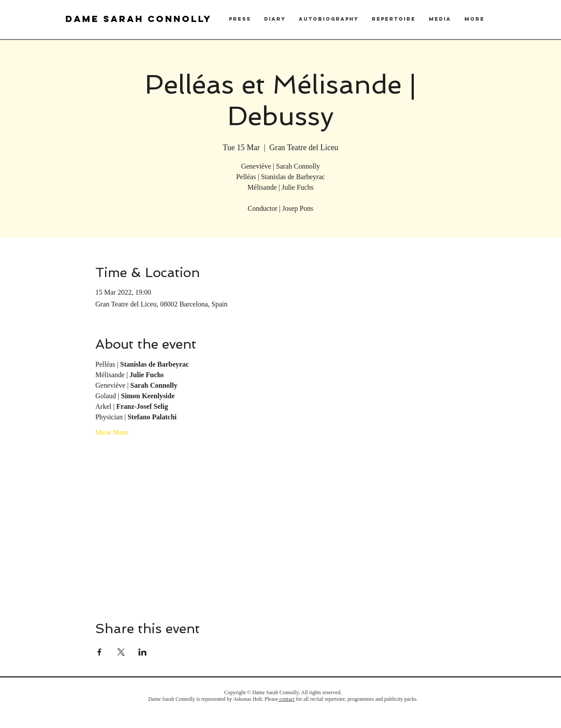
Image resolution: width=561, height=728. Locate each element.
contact (286, 699)
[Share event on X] (121, 652)
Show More (112, 432)
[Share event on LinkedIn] (143, 652)
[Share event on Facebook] (100, 652)
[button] (240, 19)
